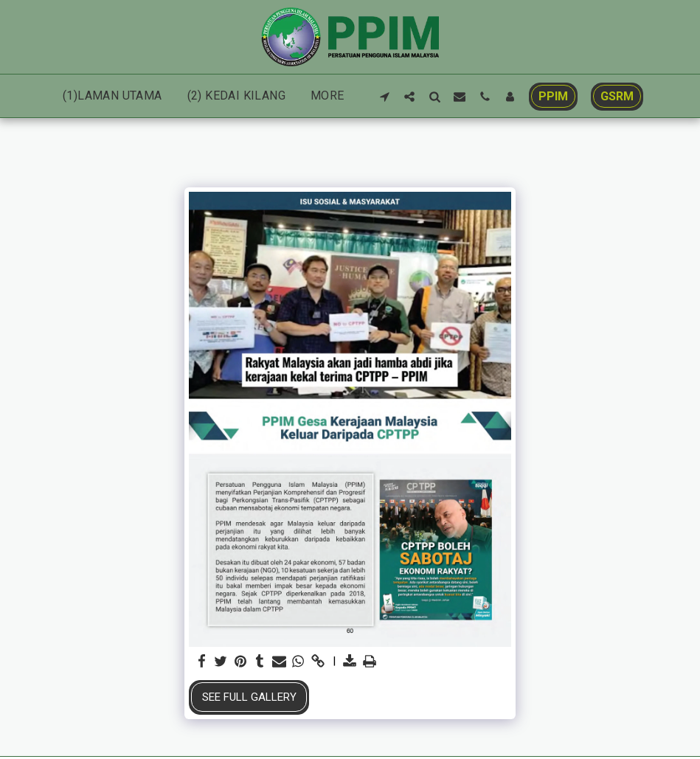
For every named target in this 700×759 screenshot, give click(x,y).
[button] (384, 96)
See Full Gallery (249, 697)
